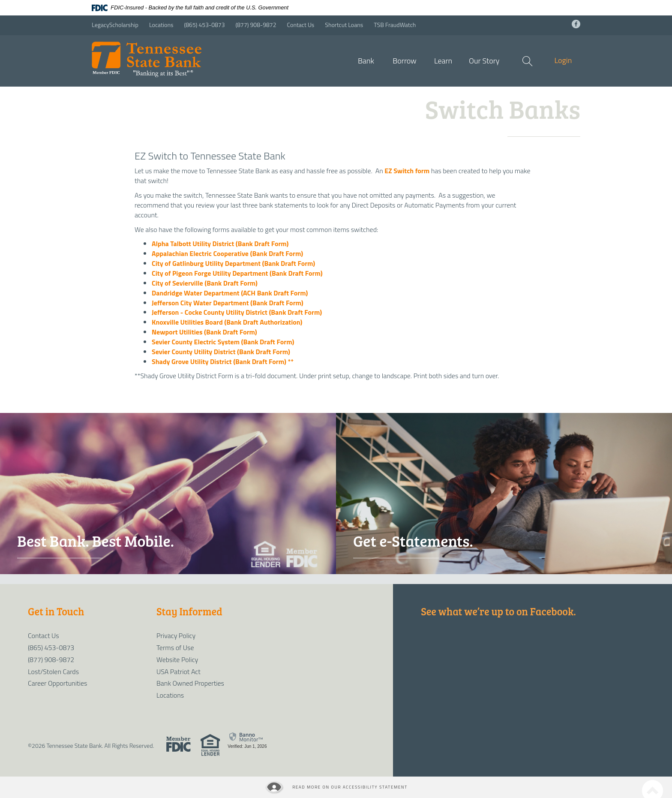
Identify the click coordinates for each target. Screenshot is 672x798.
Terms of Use (175, 647)
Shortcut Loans (344, 25)
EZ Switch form (407, 171)
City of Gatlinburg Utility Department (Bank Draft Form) (233, 263)
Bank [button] (366, 61)
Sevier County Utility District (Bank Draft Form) (221, 352)
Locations (161, 25)
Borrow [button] (405, 61)
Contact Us (301, 25)
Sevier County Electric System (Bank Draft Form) (223, 342)
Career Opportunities (57, 683)
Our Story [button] (484, 61)
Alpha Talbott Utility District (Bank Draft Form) (220, 244)
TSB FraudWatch (395, 25)
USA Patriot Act (178, 672)
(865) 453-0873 (205, 25)
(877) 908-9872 (256, 25)
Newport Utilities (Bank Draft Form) (204, 332)
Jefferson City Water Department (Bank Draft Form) (228, 303)
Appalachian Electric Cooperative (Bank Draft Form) (227, 253)
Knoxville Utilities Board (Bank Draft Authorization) (227, 322)
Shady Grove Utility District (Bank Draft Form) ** (223, 361)
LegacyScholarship (115, 25)
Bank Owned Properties (190, 683)
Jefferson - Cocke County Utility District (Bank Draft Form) (237, 312)
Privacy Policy (176, 635)
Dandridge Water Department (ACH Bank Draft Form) (230, 293)
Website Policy (177, 659)
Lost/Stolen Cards (53, 672)
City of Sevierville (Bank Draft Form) (205, 283)
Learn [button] (443, 61)
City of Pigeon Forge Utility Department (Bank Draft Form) (237, 273)
